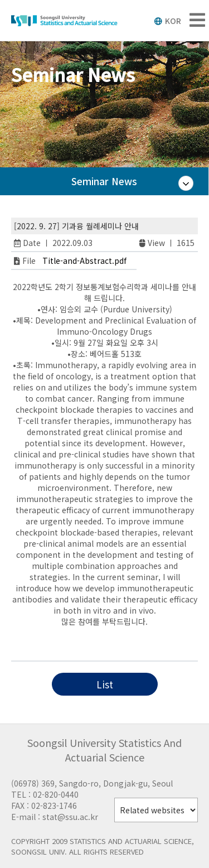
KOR (167, 21)
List (105, 684)
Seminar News (104, 181)
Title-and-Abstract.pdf (84, 261)
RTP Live (109, 644)
